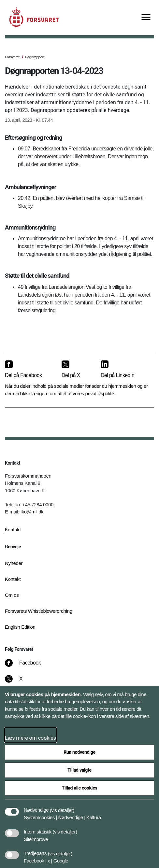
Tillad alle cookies (80, 788)
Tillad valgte (79, 770)
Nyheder (14, 563)
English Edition (20, 627)
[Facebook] (27, 666)
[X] (21, 682)
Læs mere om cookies (30, 738)
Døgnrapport (35, 57)
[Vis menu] (146, 18)
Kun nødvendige (79, 752)
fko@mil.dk (32, 512)
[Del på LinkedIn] (122, 370)
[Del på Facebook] (28, 370)
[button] (62, 807)
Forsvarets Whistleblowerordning (39, 611)
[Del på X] (76, 370)
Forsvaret (12, 57)
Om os (12, 595)
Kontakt (13, 530)
